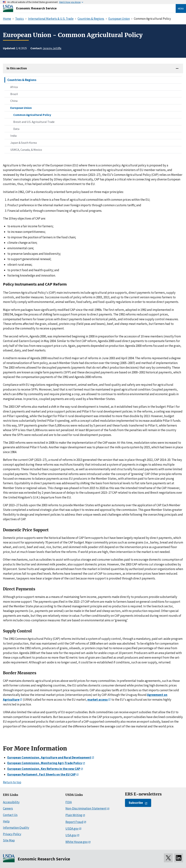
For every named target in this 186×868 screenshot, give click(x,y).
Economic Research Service (36, 8)
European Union (21, 108)
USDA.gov (72, 829)
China (14, 101)
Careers (8, 808)
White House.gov (77, 842)
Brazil (14, 94)
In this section (17, 68)
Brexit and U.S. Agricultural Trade (34, 122)
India (13, 136)
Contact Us (10, 815)
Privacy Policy (12, 834)
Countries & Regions (22, 80)
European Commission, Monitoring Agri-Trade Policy (45, 763)
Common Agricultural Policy (32, 115)
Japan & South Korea (24, 143)
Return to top (12, 782)
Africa (14, 87)
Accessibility (11, 802)
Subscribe (136, 803)
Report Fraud (74, 822)
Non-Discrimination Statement (86, 808)
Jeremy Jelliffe (52, 48)
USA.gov (71, 835)
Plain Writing (74, 815)
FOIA (69, 802)
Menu (181, 8)
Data (16, 129)
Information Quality (16, 828)
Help (6, 821)
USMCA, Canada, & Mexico (26, 150)
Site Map (9, 840)
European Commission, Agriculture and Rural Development (49, 757)
